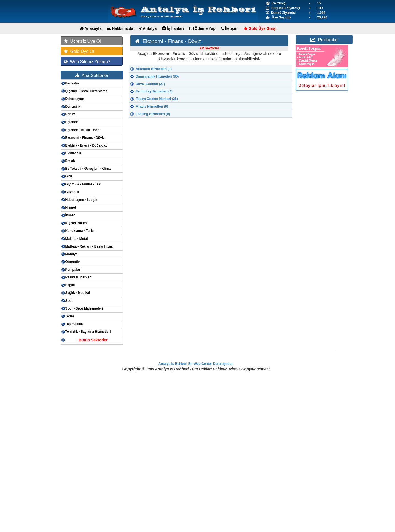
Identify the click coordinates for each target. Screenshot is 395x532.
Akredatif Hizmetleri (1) (154, 69)
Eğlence (72, 122)
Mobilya (72, 254)
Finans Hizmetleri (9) (152, 107)
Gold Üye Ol (79, 51)
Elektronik (73, 153)
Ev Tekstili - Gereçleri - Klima (88, 169)
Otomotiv (73, 262)
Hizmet (71, 208)
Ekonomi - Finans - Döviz (85, 138)
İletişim (230, 28)
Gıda (69, 176)
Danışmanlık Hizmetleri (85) (157, 76)
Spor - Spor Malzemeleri (84, 308)
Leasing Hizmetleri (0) (153, 114)
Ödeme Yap (202, 28)
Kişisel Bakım (76, 223)
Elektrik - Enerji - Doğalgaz (86, 145)
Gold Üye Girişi (260, 28)
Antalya (148, 28)
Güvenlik (72, 192)
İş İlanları (173, 28)
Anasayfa (91, 28)
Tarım (70, 316)
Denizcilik (73, 107)
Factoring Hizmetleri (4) (154, 91)
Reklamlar (324, 40)
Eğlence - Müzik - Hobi (83, 130)
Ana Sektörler (92, 75)
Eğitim (70, 114)
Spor (69, 301)
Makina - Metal (77, 239)
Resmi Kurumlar (78, 277)
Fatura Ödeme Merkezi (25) (157, 99)
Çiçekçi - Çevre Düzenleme (86, 91)
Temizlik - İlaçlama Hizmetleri (88, 332)
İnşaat (70, 215)
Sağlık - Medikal (78, 293)
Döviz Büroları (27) (150, 84)
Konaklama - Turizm (81, 231)
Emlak (70, 161)
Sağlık (70, 285)
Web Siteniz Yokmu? (87, 62)
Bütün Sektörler (93, 340)
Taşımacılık (74, 324)
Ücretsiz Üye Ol (82, 41)
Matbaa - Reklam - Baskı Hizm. (89, 246)
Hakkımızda (120, 28)
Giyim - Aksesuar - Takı (83, 184)
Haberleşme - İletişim (82, 200)
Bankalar (72, 83)
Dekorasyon (75, 99)
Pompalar (73, 270)
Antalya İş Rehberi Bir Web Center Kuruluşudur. (196, 364)
